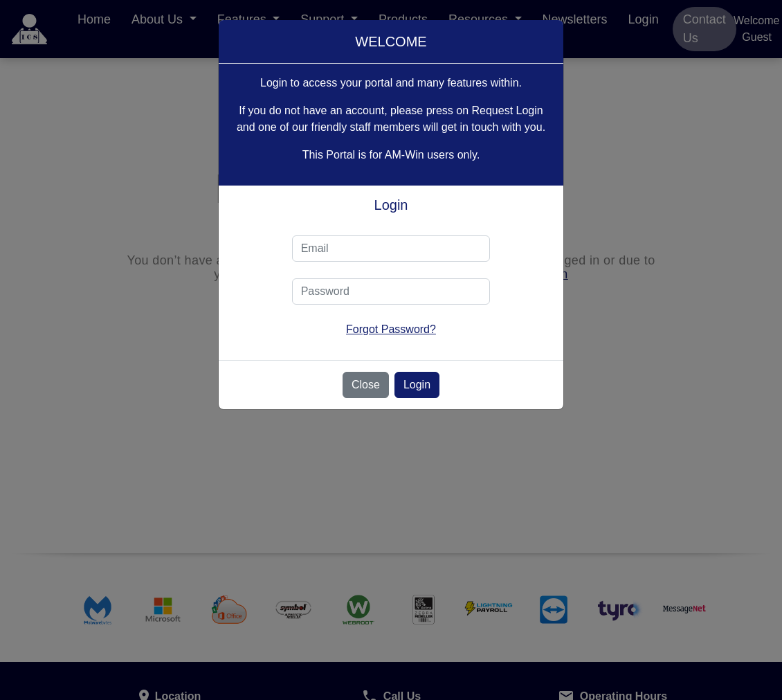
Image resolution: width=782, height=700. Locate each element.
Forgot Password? (391, 329)
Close (366, 385)
